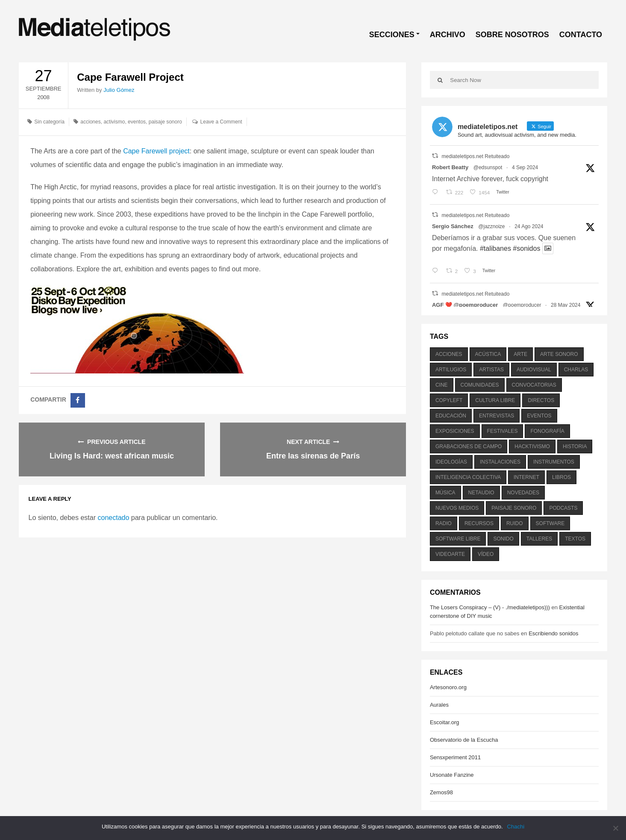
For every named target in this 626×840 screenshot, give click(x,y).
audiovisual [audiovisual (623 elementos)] (534, 370)
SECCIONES (392, 35)
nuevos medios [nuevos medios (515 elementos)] (457, 508)
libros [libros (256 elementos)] (561, 477)
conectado (113, 518)
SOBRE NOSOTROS (512, 35)
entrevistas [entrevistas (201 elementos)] (497, 416)
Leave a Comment (221, 122)
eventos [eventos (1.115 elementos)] (539, 416)
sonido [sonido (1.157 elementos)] (503, 539)
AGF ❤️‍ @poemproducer (465, 305)
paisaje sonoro (165, 122)
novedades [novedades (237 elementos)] (523, 493)
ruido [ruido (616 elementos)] (515, 523)
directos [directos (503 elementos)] (541, 400)
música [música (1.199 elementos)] (445, 493)
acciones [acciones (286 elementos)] (449, 354)
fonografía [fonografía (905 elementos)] (547, 431)
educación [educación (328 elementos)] (451, 416)
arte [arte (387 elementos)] (520, 354)
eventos (137, 122)
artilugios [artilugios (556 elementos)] (451, 370)
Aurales (439, 705)
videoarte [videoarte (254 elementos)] (450, 554)
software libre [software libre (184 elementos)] (458, 539)
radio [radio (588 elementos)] (444, 523)
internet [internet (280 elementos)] (526, 477)
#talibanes (495, 248)
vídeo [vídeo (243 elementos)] (486, 554)
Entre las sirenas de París (313, 456)
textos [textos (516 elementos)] (575, 539)
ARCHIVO (448, 35)
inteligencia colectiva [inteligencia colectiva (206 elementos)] (468, 477)
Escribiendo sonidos (553, 633)
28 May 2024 (566, 305)
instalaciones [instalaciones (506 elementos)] (500, 462)
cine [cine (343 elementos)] (442, 385)
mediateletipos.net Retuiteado (476, 156)
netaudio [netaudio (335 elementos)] (481, 493)
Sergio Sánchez (453, 226)
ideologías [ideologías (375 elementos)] (451, 462)
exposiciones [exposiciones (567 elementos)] (455, 431)
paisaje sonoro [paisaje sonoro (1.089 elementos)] (514, 508)
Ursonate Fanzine (452, 775)
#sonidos (526, 248)
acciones (90, 122)
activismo (114, 122)
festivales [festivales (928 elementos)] (503, 431)
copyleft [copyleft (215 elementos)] (449, 400)
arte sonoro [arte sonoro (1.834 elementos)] (559, 354)
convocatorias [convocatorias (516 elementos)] (534, 385)
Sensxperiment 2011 (455, 757)
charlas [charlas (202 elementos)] (576, 370)
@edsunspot (488, 167)
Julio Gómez (119, 90)
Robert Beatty (450, 167)
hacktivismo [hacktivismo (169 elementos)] (532, 446)
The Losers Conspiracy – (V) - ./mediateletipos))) (490, 607)
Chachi (516, 827)
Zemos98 (441, 792)
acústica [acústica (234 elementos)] (488, 354)
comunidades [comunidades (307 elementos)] (480, 385)
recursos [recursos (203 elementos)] (479, 523)
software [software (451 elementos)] (550, 523)
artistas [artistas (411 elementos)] (491, 370)
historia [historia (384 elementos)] (575, 446)
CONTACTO (581, 35)
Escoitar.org (445, 722)
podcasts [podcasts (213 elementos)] (563, 508)
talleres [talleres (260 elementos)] (539, 539)
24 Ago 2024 (529, 226)
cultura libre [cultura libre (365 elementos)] (495, 400)
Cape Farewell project (156, 151)
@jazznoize (491, 226)
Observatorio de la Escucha (464, 740)
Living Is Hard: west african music (112, 456)
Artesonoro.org (448, 687)
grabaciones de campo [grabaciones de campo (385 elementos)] (469, 446)
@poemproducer (522, 305)
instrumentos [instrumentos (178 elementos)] (554, 462)
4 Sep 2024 (525, 167)
